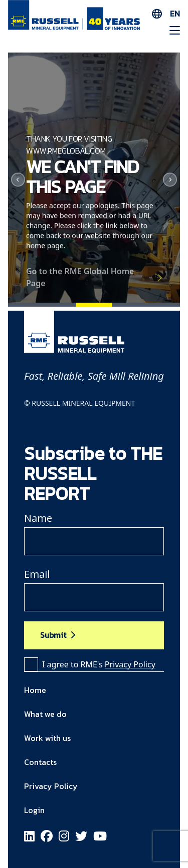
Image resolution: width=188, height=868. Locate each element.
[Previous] (18, 180)
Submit (53, 635)
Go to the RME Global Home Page (80, 282)
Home (35, 690)
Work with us (47, 738)
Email (37, 574)
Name (38, 518)
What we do (45, 714)
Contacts (40, 762)
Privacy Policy (130, 664)
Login (34, 810)
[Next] (170, 180)
